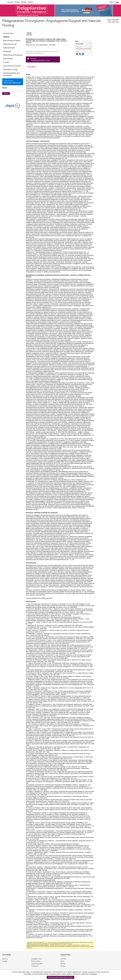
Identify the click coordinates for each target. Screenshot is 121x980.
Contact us (35, 966)
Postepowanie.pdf (37, 60)
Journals (10, 2)
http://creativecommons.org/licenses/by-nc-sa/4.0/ (41, 945)
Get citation (31, 67)
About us (5, 959)
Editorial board (9, 48)
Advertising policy (37, 964)
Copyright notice (37, 959)
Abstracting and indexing (13, 55)
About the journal (10, 44)
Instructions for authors (12, 66)
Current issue (8, 33)
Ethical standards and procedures (11, 74)
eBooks (24, 2)
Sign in (112, 2)
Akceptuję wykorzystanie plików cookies (60, 977)
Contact (6, 62)
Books (17, 2)
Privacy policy (36, 961)
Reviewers (7, 51)
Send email (80, 44)
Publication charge (10, 70)
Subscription (8, 59)
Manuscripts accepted (12, 41)
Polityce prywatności (103, 972)
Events (30, 2)
